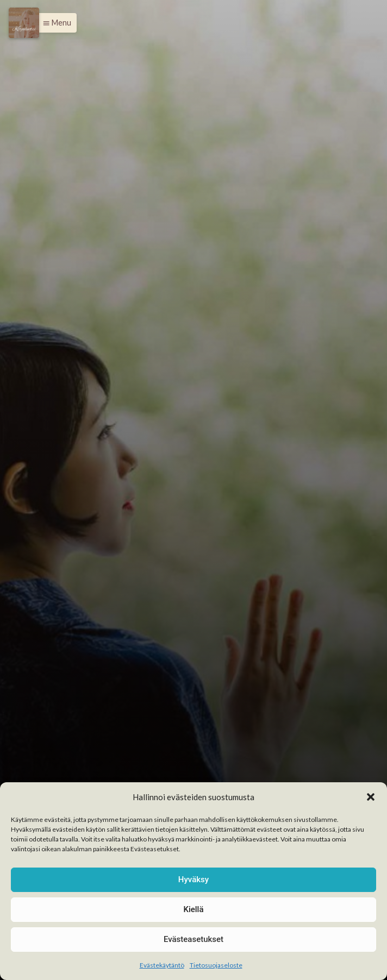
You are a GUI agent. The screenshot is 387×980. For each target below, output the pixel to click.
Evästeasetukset (193, 939)
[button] (371, 797)
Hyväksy (193, 880)
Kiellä (193, 909)
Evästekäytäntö (162, 965)
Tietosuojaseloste (216, 965)
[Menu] (24, 23)
